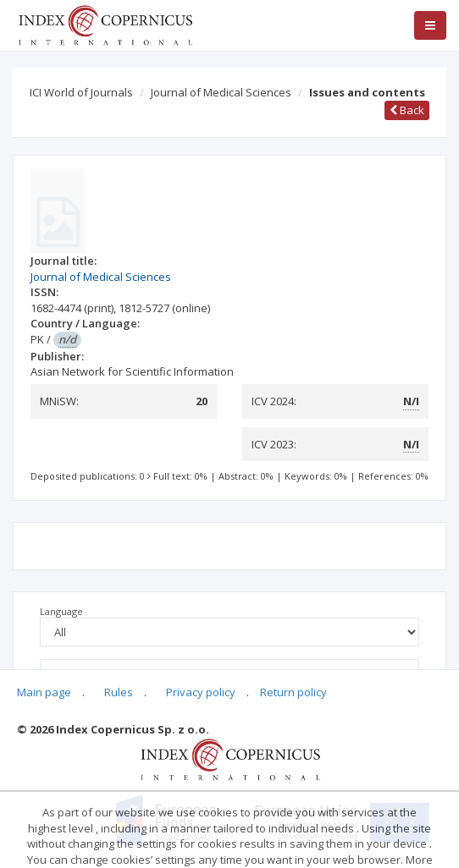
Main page (44, 692)
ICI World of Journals (81, 92)
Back (407, 110)
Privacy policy (201, 692)
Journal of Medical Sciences (221, 92)
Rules (119, 692)
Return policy (293, 692)
